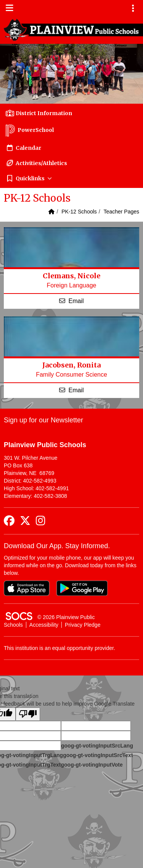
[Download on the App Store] (27, 588)
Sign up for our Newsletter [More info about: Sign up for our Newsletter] (43, 420)
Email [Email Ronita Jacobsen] (76, 390)
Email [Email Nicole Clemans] (76, 301)
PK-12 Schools (79, 212)
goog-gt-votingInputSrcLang (97, 746)
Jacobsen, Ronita (71, 365)
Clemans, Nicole (71, 276)
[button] (71, 178)
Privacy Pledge (83, 625)
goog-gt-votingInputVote (92, 765)
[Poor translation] (28, 714)
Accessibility (44, 625)
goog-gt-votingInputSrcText (98, 755)
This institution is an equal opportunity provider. (59, 648)
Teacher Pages (121, 212)
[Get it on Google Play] (82, 588)
